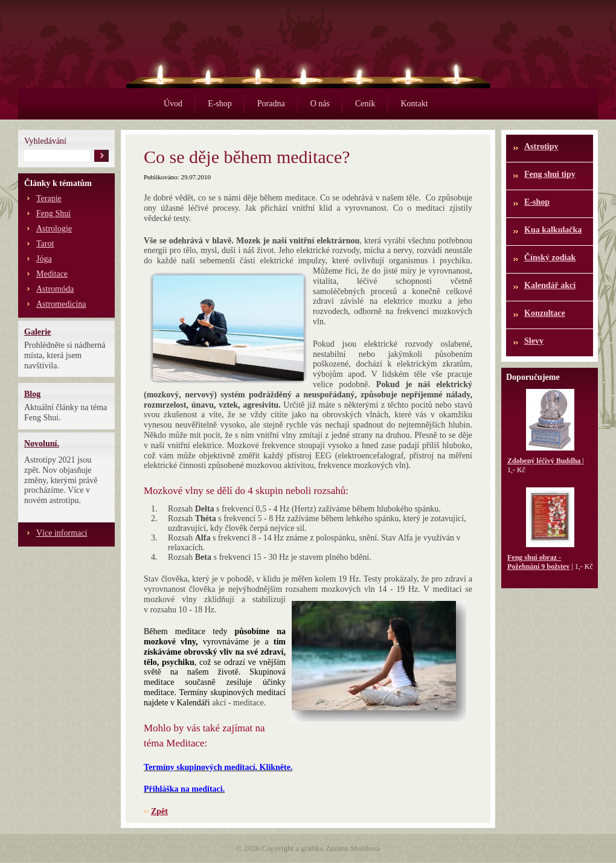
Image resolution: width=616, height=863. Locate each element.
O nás (320, 104)
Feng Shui (53, 213)
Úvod (173, 104)
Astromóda (55, 289)
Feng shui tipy (550, 174)
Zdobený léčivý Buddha (545, 461)
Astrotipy (541, 146)
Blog (32, 394)
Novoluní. (42, 444)
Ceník (365, 104)
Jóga (44, 259)
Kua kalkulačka (553, 230)
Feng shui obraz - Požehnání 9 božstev (538, 562)
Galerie (37, 332)
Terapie (49, 198)
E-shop (220, 104)
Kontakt (414, 104)
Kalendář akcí (550, 285)
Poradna (271, 104)
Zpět (159, 811)
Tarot (45, 244)
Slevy (534, 341)
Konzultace (545, 313)
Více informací (62, 533)
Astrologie (54, 229)
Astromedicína (61, 304)
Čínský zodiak (550, 258)
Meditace (52, 274)
